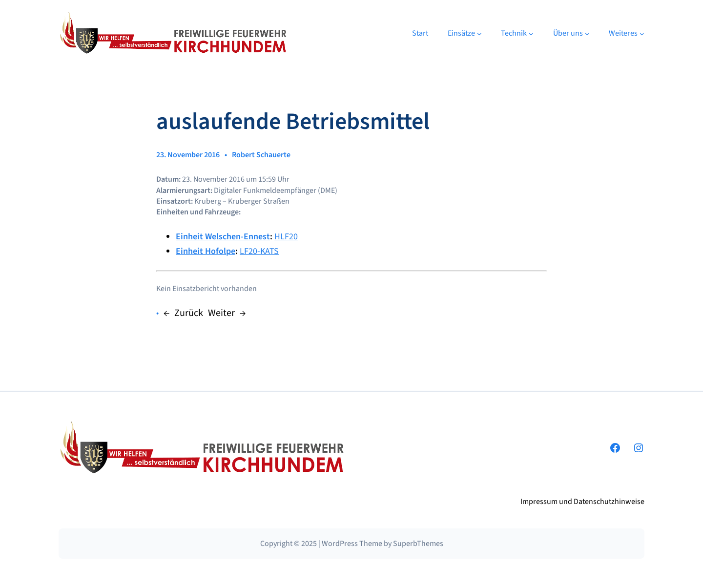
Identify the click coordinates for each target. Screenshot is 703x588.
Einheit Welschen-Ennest (223, 237)
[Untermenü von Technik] (531, 34)
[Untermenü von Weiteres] (642, 34)
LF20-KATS (259, 251)
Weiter (221, 313)
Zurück (189, 313)
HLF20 (286, 237)
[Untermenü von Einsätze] (479, 34)
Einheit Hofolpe (206, 251)
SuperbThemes (418, 544)
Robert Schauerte (261, 155)
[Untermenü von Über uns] (587, 34)
